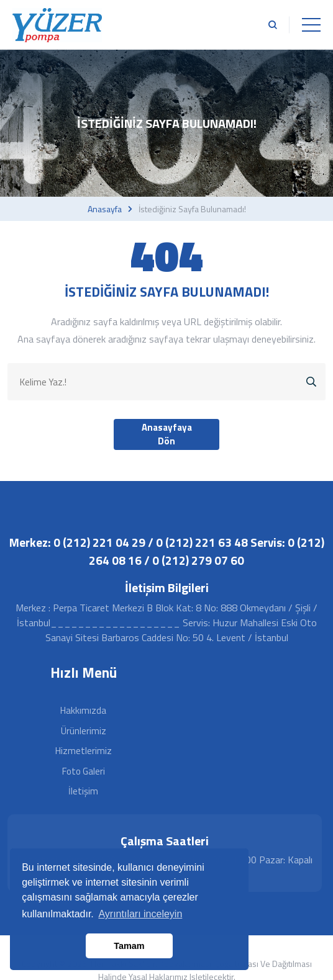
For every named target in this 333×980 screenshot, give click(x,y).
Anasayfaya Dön (167, 434)
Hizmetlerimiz (84, 751)
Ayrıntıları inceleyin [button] (140, 914)
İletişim (83, 791)
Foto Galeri (84, 771)
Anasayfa (105, 209)
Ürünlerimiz (84, 731)
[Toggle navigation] (311, 25)
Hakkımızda (83, 710)
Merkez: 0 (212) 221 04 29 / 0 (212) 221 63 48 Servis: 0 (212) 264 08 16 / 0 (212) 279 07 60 (167, 551)
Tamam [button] (129, 946)
